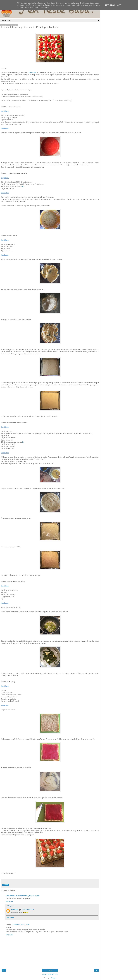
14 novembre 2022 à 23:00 (20, 925)
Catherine (15, 910)
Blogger (53, 978)
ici (23, 186)
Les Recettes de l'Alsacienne (16, 896)
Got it (119, 5)
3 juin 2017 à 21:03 (34, 896)
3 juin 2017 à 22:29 (28, 910)
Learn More (110, 5)
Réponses (12, 906)
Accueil (50, 970)
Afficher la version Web (50, 974)
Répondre (9, 902)
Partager (5, 885)
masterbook (33, 72)
